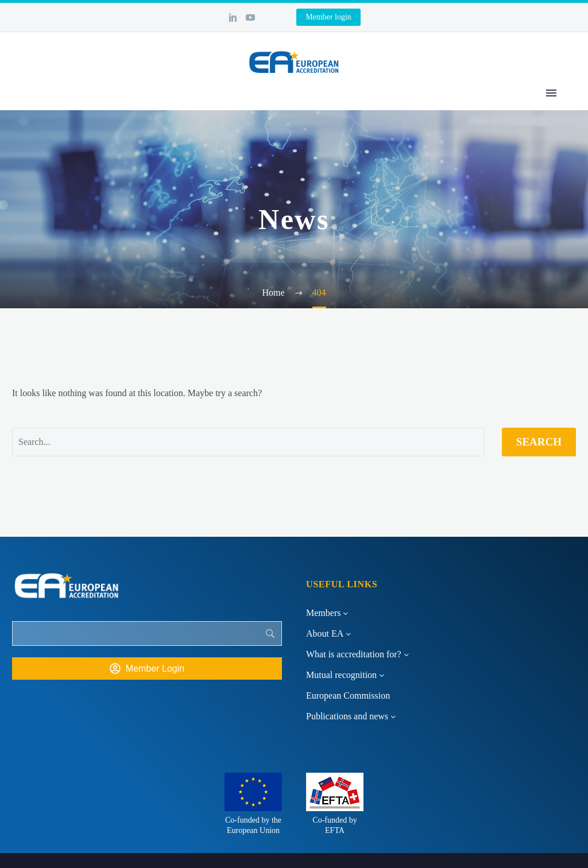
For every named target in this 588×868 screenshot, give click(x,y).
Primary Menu (551, 93)
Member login (328, 17)
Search (539, 442)
